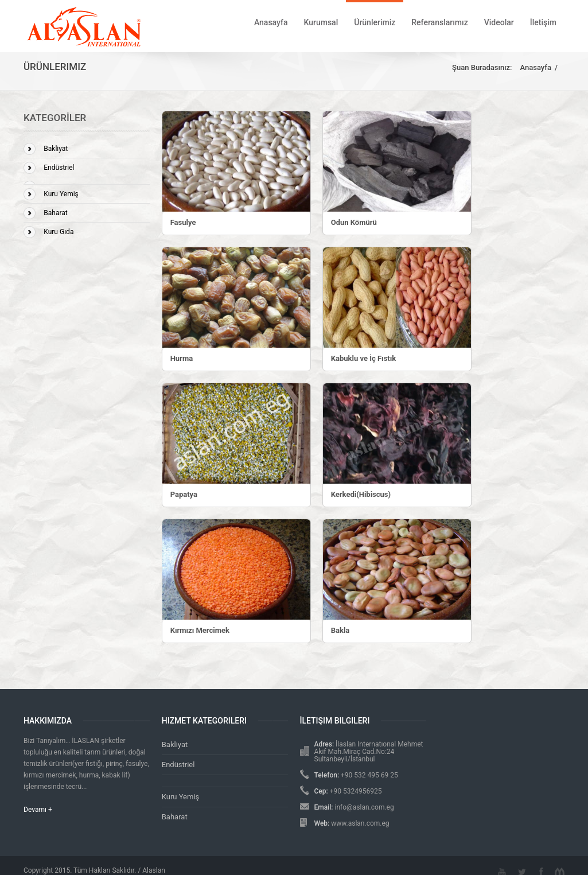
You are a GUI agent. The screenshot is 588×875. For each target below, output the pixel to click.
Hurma (182, 358)
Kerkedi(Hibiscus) (361, 494)
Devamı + (38, 810)
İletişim (543, 22)
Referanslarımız (439, 22)
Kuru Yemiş (61, 194)
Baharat (55, 213)
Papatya (184, 494)
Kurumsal (321, 22)
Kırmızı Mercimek (200, 630)
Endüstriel (59, 168)
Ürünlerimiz (375, 22)
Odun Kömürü (354, 222)
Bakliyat (56, 149)
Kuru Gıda (59, 232)
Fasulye (183, 222)
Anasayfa (271, 22)
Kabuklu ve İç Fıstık (364, 358)
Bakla (340, 630)
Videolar (499, 22)
